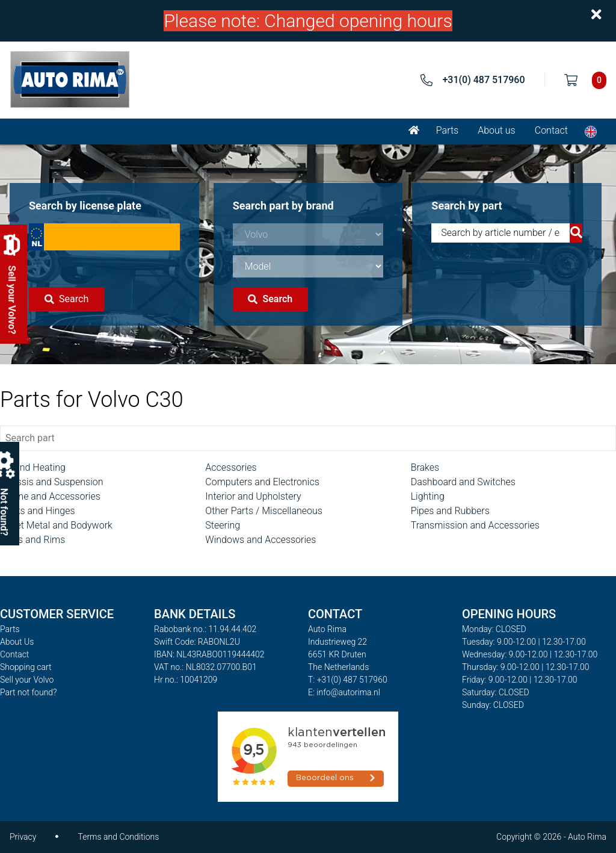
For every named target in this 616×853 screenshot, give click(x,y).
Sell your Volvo (27, 680)
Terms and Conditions (118, 837)
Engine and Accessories (50, 496)
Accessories (231, 467)
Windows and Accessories (260, 540)
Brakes (425, 467)
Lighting (428, 496)
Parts (447, 130)
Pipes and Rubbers (450, 511)
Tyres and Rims (32, 540)
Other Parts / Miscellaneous (264, 511)
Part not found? (28, 692)
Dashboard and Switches (463, 482)
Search (66, 299)
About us (497, 130)
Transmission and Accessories (475, 525)
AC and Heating (33, 467)
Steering (223, 525)
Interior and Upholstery (253, 496)
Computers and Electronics (262, 482)
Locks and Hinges (38, 511)
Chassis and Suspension (52, 482)
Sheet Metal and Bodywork (56, 525)
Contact (551, 130)
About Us (17, 642)
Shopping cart (26, 667)
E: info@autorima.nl (344, 692)
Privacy (23, 837)
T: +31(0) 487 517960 (348, 680)
